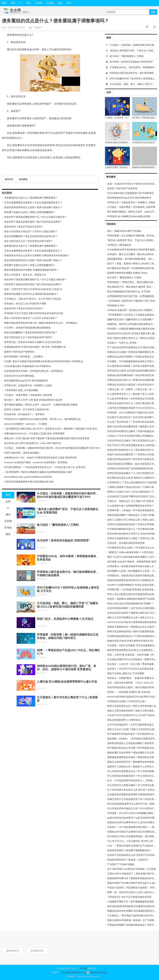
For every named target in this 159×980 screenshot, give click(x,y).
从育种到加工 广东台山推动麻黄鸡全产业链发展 (132, 482)
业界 (13, 3)
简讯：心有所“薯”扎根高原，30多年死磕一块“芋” (132, 655)
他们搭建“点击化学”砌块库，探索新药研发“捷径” (132, 562)
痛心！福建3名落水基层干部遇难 (124, 231)
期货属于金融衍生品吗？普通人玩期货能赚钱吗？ (30, 212)
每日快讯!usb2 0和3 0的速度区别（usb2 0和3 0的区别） (33, 443)
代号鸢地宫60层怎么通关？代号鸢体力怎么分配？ (133, 548)
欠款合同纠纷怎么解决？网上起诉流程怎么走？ (132, 440)
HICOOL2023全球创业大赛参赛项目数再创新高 (132, 622)
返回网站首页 (13, 951)
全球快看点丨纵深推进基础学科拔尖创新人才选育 (133, 566)
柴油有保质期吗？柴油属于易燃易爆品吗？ (129, 850)
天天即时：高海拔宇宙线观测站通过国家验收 (27, 328)
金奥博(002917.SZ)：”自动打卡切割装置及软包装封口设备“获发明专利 (41, 458)
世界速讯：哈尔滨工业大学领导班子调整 (25, 304)
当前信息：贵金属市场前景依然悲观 (126, 543)
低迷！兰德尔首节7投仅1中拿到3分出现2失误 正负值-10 (33, 289)
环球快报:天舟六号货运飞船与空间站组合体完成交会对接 (34, 313)
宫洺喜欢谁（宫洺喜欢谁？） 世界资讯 (24, 414)
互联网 (39, 3)
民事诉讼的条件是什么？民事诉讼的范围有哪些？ (133, 380)
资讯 (69, 3)
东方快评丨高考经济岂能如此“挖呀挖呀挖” (63, 541)
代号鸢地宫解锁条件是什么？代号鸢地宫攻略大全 (133, 529)
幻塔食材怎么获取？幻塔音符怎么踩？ (127, 701)
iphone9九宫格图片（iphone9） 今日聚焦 (26, 424)
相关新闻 (7, 193)
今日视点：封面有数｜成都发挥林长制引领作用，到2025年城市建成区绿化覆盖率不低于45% (52, 448)
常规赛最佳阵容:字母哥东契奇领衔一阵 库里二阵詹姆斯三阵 (35, 347)
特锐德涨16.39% (116, 305)
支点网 (84, 968)
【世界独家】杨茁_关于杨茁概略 (21, 390)
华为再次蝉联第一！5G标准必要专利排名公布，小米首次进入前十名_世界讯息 (45, 467)
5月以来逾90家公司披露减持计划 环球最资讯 (27, 366)
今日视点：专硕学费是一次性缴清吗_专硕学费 (28, 395)
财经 (25, 12)
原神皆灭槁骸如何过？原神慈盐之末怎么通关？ (132, 627)
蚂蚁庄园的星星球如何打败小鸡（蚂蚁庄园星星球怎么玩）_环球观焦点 (41, 323)
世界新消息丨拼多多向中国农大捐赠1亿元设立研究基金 (33, 342)
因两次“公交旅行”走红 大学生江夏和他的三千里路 (133, 492)
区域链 (50, 3)
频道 (60, 3)
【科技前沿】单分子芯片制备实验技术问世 (129, 897)
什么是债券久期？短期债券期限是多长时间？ (131, 506)
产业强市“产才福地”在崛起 (121, 864)
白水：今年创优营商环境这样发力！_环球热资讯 (132, 780)
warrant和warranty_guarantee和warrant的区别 (28, 477)
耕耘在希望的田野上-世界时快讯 (124, 720)
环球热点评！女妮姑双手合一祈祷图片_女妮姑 (28, 385)
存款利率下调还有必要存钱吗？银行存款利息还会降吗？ (33, 222)
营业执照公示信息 (97, 972)
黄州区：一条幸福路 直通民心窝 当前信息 (129, 692)
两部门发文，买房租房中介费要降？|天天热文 (65, 619)
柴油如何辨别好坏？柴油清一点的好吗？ (128, 860)
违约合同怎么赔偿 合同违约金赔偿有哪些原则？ (132, 371)
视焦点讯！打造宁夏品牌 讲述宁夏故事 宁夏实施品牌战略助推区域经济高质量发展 (47, 438)
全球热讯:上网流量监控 (119, 245)
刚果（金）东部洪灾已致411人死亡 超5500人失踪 (133, 892)
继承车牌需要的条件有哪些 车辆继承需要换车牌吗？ (31, 270)
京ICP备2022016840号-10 (73, 972)
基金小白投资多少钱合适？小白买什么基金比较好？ (31, 231)
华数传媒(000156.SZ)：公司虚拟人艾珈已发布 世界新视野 (34, 433)
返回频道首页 (37, 951)
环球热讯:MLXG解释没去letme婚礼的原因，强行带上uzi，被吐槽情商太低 (42, 419)
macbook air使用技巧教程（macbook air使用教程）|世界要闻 (36, 462)
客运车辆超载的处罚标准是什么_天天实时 (129, 291)
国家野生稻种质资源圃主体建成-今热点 (127, 273)
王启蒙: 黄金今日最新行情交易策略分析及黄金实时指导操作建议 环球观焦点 (44, 361)
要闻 (8, 495)
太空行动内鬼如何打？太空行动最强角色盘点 (131, 725)
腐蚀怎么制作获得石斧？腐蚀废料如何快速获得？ (133, 762)
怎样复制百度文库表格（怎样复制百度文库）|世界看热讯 (34, 371)
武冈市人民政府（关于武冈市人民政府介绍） (27, 409)
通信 (29, 3)
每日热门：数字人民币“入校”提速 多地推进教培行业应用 (33, 400)
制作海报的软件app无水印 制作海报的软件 (26, 381)
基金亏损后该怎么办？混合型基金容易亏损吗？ (29, 241)
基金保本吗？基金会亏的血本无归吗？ (24, 227)
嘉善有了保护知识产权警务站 (19, 352)
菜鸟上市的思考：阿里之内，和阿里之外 (25, 275)
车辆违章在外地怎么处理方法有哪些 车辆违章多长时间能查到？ (37, 255)
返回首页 (9, 179)
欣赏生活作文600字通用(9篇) (19, 376)
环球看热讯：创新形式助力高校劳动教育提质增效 (133, 576)
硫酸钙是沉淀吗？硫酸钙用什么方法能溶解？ (131, 319)
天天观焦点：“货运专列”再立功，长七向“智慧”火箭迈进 (33, 299)
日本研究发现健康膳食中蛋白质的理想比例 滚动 (29, 482)
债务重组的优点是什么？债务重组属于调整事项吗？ (31, 198)
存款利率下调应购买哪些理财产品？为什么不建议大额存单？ (36, 217)
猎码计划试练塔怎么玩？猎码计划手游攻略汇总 (132, 706)
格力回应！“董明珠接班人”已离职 (58, 525)
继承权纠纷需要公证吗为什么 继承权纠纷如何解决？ (31, 294)
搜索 (153, 12)
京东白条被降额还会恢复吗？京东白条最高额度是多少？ (33, 203)
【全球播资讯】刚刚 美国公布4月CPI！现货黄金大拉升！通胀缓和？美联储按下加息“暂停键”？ (53, 429)
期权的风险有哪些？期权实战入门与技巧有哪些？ (133, 515)
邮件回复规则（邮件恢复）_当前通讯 (23, 356)
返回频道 (23, 179)
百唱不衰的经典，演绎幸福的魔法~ (22, 453)
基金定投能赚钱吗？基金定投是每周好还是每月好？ (31, 236)
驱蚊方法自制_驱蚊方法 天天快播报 (126, 673)
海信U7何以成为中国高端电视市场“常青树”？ (131, 603)
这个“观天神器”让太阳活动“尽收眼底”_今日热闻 (132, 869)
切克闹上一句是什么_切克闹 (122, 343)
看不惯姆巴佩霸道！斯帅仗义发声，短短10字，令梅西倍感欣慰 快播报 (41, 405)
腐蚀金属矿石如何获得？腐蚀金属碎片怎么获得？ (133, 753)
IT (21, 3)
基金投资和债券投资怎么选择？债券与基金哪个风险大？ (33, 207)
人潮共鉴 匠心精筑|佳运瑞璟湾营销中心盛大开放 (67, 682)
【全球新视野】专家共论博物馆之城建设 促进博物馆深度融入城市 (38, 472)
